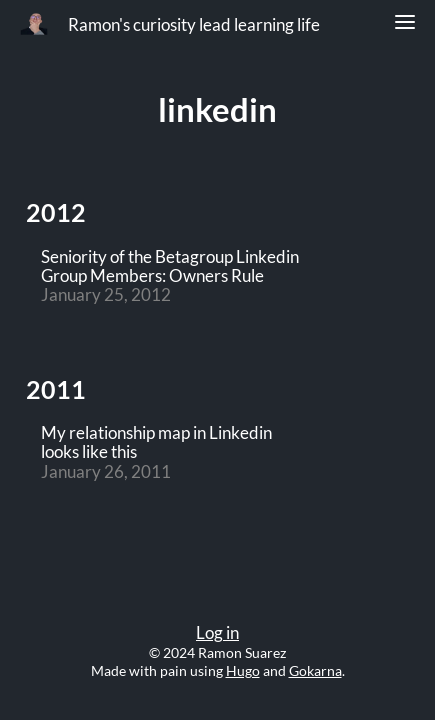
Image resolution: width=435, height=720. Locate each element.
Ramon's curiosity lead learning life (194, 25)
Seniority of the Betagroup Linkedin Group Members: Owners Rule (170, 267)
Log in (217, 633)
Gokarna (315, 670)
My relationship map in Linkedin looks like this (156, 443)
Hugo (243, 670)
